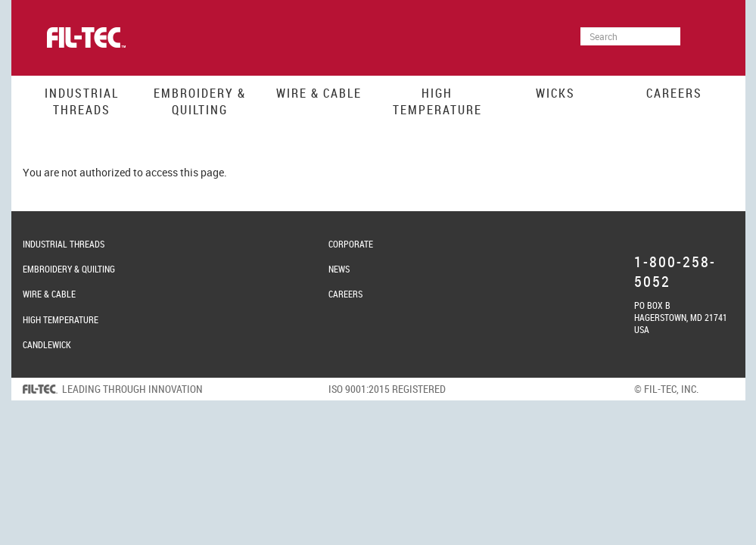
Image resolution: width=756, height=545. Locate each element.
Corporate (351, 244)
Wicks (555, 93)
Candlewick (47, 344)
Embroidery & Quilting (200, 101)
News (339, 269)
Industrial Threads (82, 101)
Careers (674, 93)
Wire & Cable (319, 93)
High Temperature (437, 101)
